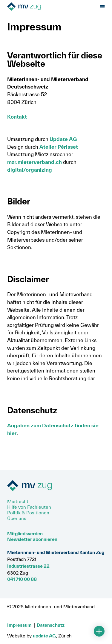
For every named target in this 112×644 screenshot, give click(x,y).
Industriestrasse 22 (28, 566)
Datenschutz (51, 625)
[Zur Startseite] (41, 7)
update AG (44, 636)
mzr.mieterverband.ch (34, 162)
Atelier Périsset (59, 147)
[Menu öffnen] (102, 7)
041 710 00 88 (22, 579)
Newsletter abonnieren (32, 539)
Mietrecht (18, 501)
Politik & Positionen (28, 513)
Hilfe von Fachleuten (29, 507)
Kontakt (17, 117)
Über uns (17, 518)
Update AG (63, 139)
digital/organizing (30, 170)
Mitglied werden (25, 533)
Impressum (19, 625)
